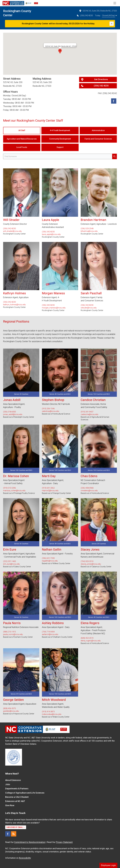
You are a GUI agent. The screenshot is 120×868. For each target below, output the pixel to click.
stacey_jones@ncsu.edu (91, 564)
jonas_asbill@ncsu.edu (13, 414)
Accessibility (25, 858)
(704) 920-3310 (87, 561)
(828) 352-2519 (87, 638)
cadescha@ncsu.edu (89, 414)
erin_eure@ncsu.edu (11, 564)
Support (60, 147)
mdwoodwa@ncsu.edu (52, 714)
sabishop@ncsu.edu (51, 411)
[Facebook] (114, 101)
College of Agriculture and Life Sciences (25, 793)
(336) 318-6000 (9, 412)
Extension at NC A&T (15, 801)
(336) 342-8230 (85, 15)
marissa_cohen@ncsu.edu (14, 491)
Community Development (60, 139)
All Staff (22, 130)
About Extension (13, 780)
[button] (60, 51)
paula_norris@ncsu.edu (13, 634)
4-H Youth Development (60, 130)
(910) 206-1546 (48, 409)
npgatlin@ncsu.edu (50, 561)
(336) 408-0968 (87, 488)
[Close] (112, 24)
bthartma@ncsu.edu (89, 231)
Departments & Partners (17, 789)
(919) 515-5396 (9, 488)
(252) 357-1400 (9, 561)
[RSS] (14, 834)
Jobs (8, 784)
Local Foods (22, 147)
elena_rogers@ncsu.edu (91, 641)
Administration (98, 130)
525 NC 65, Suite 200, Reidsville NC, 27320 (98, 11)
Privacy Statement (64, 842)
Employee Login (108, 865)
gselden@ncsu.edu (11, 711)
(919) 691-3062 (48, 488)
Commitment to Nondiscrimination (30, 842)
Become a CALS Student (17, 797)
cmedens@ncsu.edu (89, 491)
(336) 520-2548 (87, 229)
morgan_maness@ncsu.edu (54, 308)
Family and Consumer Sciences (98, 139)
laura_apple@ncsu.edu (51, 234)
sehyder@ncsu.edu (89, 308)
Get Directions (101, 79)
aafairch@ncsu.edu (50, 634)
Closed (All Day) (109, 15)
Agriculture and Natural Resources (22, 139)
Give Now (10, 805)
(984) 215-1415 (9, 632)
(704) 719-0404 (48, 632)
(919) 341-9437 (87, 412)
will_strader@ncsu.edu (12, 231)
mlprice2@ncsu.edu (50, 491)
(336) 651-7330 (48, 558)
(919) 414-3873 (48, 712)
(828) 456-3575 (9, 708)
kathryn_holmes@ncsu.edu (14, 305)
